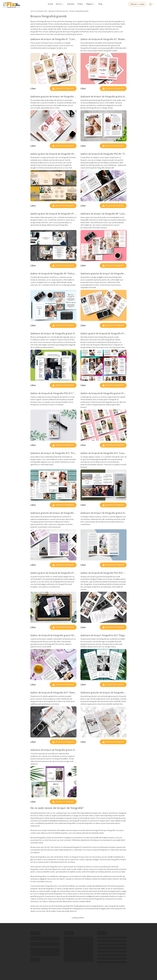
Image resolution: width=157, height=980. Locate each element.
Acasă (50, 4)
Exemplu (71, 4)
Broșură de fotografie (65, 88)
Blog (100, 4)
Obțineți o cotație (137, 4)
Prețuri (80, 4)
